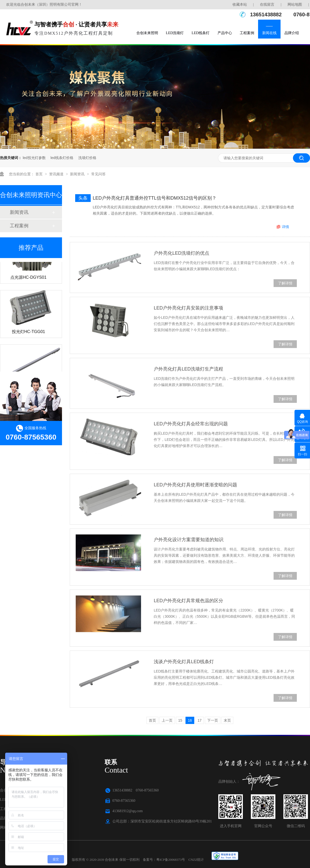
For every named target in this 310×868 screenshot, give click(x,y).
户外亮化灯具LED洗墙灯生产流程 (188, 369)
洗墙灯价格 (87, 158)
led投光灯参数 (34, 158)
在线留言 (267, 5)
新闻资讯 (78, 174)
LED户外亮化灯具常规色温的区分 (188, 601)
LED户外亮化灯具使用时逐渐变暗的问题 (195, 485)
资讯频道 (57, 174)
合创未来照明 (147, 33)
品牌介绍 (292, 33)
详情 (285, 227)
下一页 (213, 720)
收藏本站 (240, 5)
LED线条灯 (201, 33)
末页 (227, 720)
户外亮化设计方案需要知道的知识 (189, 540)
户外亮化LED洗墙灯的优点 (181, 253)
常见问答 (98, 174)
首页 (40, 174)
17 (200, 720)
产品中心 (225, 33)
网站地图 (295, 5)
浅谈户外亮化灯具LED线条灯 (184, 662)
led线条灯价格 (62, 158)
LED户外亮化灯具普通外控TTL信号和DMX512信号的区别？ (155, 198)
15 (180, 720)
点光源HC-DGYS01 (28, 279)
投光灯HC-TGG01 (29, 333)
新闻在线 (269, 33)
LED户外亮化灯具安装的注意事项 (188, 308)
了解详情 (285, 283)
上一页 (167, 720)
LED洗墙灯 (175, 33)
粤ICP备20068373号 (171, 860)
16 (190, 720)
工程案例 (247, 33)
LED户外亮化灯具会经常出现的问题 (191, 424)
